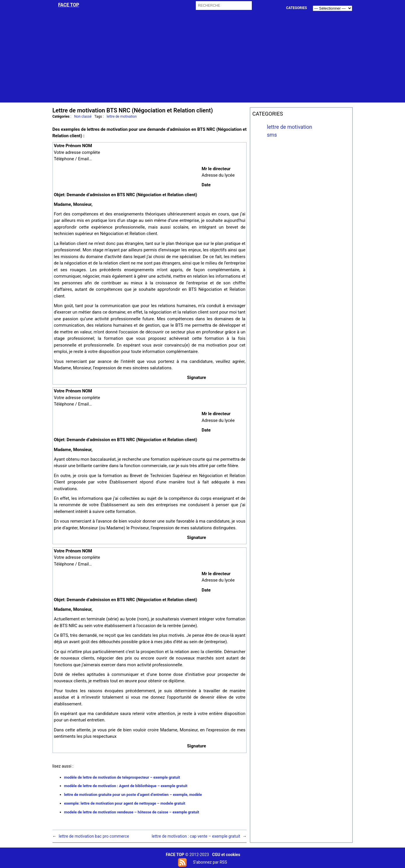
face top (69, 5)
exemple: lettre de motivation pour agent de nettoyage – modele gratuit (125, 803)
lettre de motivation (122, 116)
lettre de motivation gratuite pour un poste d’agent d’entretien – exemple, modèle (133, 795)
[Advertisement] (203, 62)
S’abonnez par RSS (210, 862)
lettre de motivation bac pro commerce (94, 836)
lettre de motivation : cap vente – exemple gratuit (196, 836)
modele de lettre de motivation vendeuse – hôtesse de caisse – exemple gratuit (132, 812)
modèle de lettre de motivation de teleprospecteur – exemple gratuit (122, 777)
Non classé (83, 116)
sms (272, 135)
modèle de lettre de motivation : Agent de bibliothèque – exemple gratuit (126, 786)
